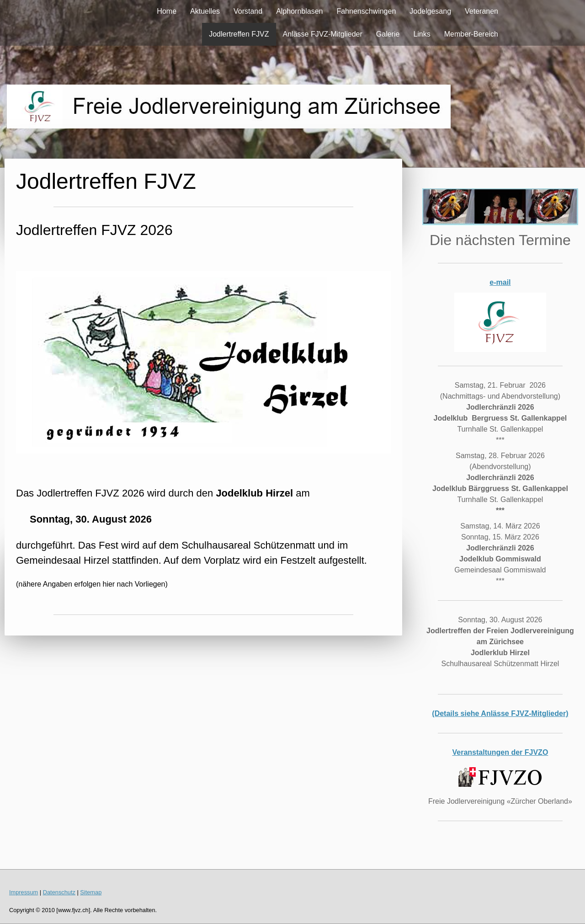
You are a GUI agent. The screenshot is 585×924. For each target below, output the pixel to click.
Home (167, 11)
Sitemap (91, 892)
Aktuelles (205, 11)
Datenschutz (59, 892)
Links (422, 34)
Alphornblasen (299, 11)
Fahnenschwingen (366, 11)
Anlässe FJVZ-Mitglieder (323, 34)
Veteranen (481, 11)
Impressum (24, 892)
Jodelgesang (430, 11)
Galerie (388, 34)
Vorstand (248, 11)
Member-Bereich (471, 34)
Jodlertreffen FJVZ (239, 34)
